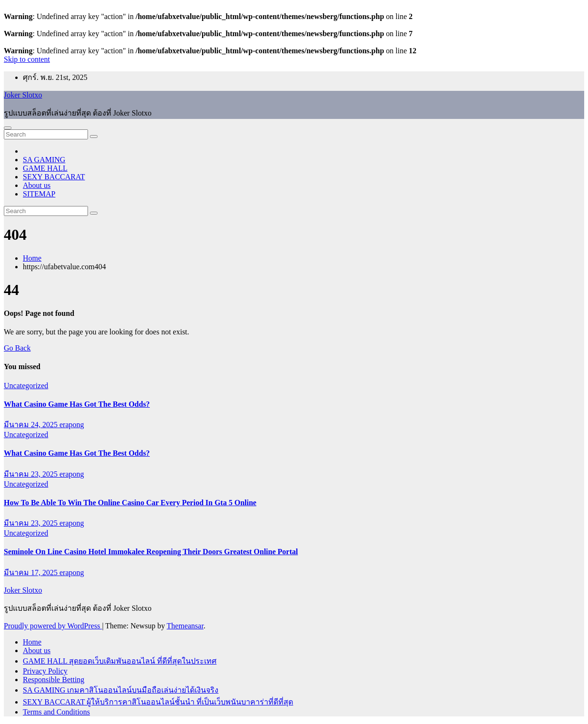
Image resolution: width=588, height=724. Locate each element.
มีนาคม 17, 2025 (32, 572)
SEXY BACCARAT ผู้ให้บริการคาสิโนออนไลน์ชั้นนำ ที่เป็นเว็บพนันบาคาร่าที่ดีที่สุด (158, 702)
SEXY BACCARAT (54, 177)
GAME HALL (45, 168)
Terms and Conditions (56, 712)
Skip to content (27, 59)
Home (32, 258)
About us (37, 185)
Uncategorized (26, 386)
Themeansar (185, 626)
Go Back (17, 348)
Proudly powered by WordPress (53, 626)
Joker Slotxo (23, 95)
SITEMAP (39, 194)
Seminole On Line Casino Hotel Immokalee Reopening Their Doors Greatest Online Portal (151, 552)
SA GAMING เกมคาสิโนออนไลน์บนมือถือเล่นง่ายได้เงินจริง (121, 690)
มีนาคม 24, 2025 (32, 425)
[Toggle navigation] (8, 128)
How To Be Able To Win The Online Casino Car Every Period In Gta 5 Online (130, 503)
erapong (72, 425)
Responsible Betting (54, 680)
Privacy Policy (45, 671)
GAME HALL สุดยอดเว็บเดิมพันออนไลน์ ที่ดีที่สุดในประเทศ (120, 661)
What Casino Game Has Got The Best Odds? (77, 404)
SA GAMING (44, 160)
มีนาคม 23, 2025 (32, 474)
